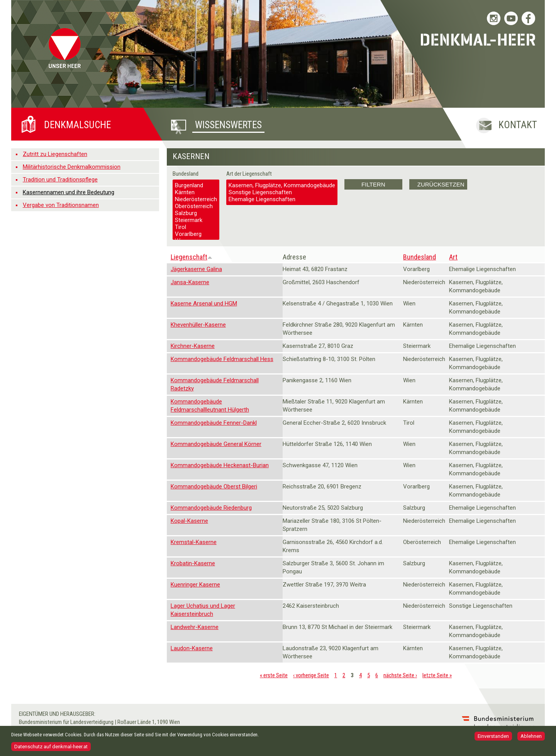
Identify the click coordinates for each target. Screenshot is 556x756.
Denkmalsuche (77, 125)
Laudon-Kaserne (192, 648)
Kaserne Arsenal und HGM (204, 303)
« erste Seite (274, 675)
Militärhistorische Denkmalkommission (72, 167)
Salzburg (196, 213)
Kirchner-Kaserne (193, 346)
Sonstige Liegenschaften (282, 192)
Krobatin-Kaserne (193, 563)
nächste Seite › (400, 675)
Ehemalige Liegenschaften (282, 199)
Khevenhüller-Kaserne (198, 325)
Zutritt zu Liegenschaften (55, 154)
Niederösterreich (196, 199)
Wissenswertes (228, 125)
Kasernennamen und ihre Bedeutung (69, 192)
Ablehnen (531, 738)
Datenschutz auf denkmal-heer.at (51, 748)
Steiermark (196, 220)
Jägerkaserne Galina (196, 269)
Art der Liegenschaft (249, 174)
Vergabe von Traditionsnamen (61, 205)
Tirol (196, 227)
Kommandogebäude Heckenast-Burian (220, 465)
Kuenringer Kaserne (195, 585)
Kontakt (518, 125)
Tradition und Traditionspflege (60, 180)
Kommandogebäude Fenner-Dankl (214, 423)
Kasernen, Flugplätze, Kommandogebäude (282, 185)
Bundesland (186, 174)
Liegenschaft (192, 257)
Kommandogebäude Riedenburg (211, 508)
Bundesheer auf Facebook (528, 18)
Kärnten (196, 192)
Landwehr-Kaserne (195, 627)
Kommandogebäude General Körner (216, 444)
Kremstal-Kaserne (194, 542)
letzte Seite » (437, 675)
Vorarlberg (196, 234)
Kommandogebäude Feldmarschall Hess (222, 359)
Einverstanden (493, 738)
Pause (252, 100)
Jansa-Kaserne (190, 282)
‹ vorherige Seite (311, 675)
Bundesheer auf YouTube (511, 18)
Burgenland (196, 185)
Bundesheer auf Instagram (494, 18)
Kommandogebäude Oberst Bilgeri (214, 486)
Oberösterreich (196, 206)
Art (453, 257)
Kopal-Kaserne (189, 521)
